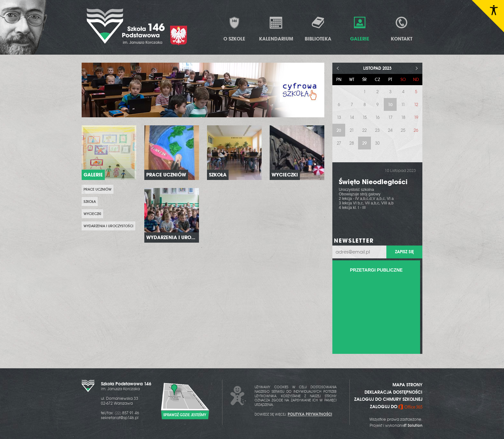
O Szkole (234, 29)
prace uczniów (98, 189)
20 (339, 130)
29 (364, 143)
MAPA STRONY (407, 385)
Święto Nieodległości (373, 182)
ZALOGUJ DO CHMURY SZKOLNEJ (388, 399)
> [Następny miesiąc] (417, 68)
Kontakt (402, 29)
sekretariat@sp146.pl (120, 418)
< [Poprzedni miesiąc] (338, 68)
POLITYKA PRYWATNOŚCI (310, 414)
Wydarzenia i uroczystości (108, 226)
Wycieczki (92, 214)
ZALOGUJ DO (396, 407)
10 (390, 105)
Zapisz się (404, 252)
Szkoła (90, 202)
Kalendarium (276, 29)
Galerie (360, 29)
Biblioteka (318, 29)
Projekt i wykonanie (396, 426)
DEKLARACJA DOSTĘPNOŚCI (393, 392)
